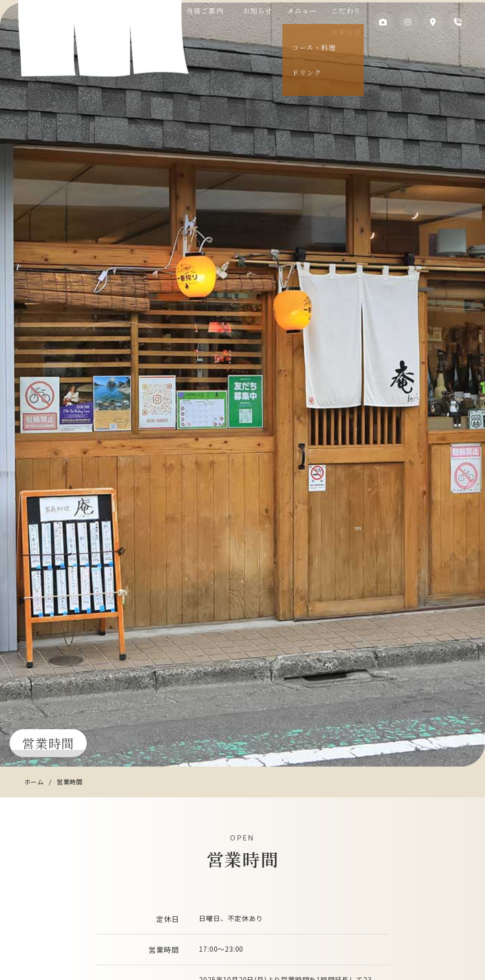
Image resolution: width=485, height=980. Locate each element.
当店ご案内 (222, 11)
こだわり (344, 11)
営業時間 (344, 32)
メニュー (304, 11)
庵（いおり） (102, 38)
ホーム (34, 782)
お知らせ (265, 11)
